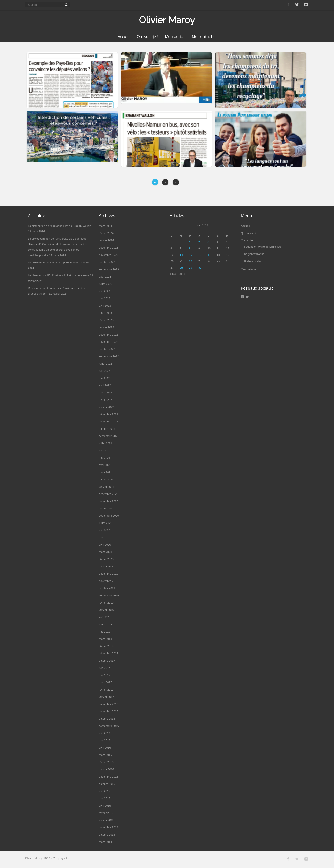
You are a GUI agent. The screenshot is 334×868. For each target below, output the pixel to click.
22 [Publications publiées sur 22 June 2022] (190, 261)
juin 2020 (104, 530)
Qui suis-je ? (148, 36)
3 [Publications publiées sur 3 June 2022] (208, 242)
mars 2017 (105, 682)
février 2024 (106, 233)
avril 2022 (105, 385)
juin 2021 (104, 451)
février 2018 (106, 646)
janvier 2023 (106, 327)
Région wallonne (254, 254)
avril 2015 (105, 806)
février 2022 (106, 400)
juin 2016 (104, 733)
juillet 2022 (105, 364)
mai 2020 (104, 537)
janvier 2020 (106, 566)
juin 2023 (104, 291)
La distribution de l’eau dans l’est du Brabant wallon (59, 226)
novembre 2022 (108, 342)
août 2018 (105, 617)
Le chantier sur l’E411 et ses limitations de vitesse (59, 275)
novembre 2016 (108, 711)
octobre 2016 (107, 719)
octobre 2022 (107, 349)
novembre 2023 (108, 255)
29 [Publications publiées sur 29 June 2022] (190, 268)
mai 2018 (104, 632)
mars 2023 (105, 313)
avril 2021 (105, 465)
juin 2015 (104, 791)
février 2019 (106, 603)
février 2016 (106, 762)
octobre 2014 (107, 835)
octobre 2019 (107, 588)
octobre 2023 (107, 262)
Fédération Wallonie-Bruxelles (262, 247)
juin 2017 (104, 668)
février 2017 (106, 690)
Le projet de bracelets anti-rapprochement (54, 263)
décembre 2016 (108, 704)
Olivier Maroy (167, 20)
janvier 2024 (106, 240)
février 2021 (106, 480)
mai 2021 (104, 458)
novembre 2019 (108, 581)
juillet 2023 (105, 284)
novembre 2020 (108, 501)
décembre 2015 (108, 777)
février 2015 (106, 813)
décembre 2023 (108, 248)
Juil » (182, 274)
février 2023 (106, 320)
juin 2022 (104, 371)
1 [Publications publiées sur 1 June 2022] (190, 242)
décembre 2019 (108, 574)
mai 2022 (104, 378)
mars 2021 (105, 472)
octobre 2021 (107, 429)
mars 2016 (105, 755)
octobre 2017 (107, 661)
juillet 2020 (105, 523)
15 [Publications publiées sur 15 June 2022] (190, 255)
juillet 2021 (105, 443)
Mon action (175, 36)
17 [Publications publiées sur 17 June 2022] (209, 255)
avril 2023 (105, 306)
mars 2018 (105, 639)
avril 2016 (105, 748)
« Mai (173, 274)
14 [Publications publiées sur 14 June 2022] (181, 255)
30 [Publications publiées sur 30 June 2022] (200, 268)
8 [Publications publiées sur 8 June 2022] (190, 248)
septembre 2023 (109, 269)
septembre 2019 (109, 595)
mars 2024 (105, 226)
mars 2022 (105, 393)
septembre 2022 (109, 356)
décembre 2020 (108, 494)
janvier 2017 (106, 697)
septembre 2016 (109, 726)
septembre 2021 (109, 436)
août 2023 (105, 277)
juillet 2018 (105, 624)
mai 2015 (104, 798)
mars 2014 (105, 842)
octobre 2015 (107, 784)
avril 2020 (105, 545)
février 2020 (106, 559)
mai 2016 (104, 740)
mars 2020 (105, 552)
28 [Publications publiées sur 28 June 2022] (181, 268)
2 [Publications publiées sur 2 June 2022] (199, 242)
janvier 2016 (106, 769)
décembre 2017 (108, 653)
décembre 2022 (108, 335)
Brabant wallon (253, 261)
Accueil (124, 36)
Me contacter (204, 36)
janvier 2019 (106, 610)
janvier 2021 (106, 487)
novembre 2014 (108, 827)
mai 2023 (104, 298)
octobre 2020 (107, 509)
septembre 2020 (109, 516)
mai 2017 (104, 675)
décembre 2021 (108, 414)
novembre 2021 (108, 422)
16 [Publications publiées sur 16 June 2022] (200, 255)
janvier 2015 (106, 820)
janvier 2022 (106, 407)
